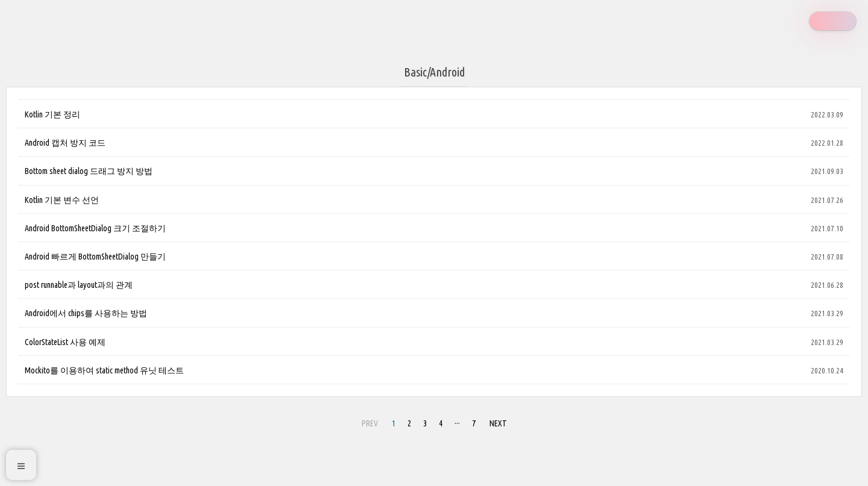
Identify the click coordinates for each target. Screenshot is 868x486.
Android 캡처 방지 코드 (65, 143)
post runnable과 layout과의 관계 (79, 285)
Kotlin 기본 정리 (52, 114)
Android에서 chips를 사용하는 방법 (86, 313)
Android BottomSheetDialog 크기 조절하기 (95, 228)
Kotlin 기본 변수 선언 (62, 200)
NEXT (498, 423)
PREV (370, 423)
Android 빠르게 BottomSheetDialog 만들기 (95, 257)
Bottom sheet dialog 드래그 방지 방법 (89, 171)
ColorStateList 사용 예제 (65, 342)
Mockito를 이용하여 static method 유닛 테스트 (104, 370)
